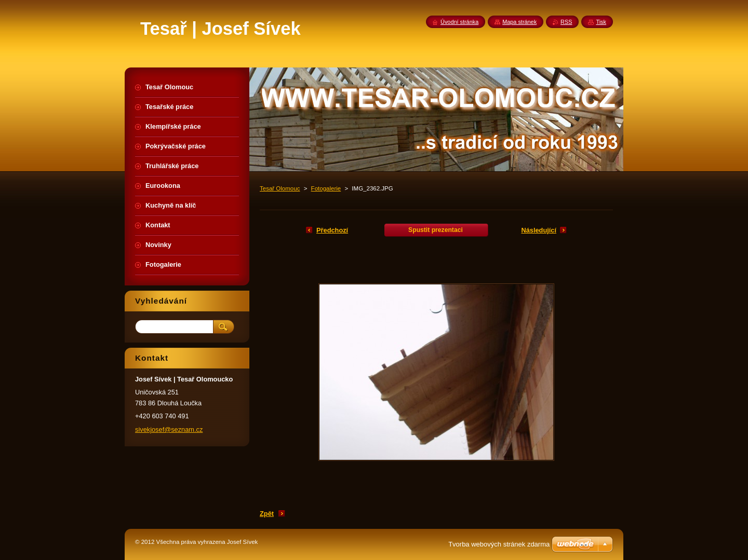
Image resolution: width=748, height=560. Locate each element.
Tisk (601, 22)
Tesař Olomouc (280, 188)
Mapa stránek (519, 22)
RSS (566, 22)
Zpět (267, 514)
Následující (539, 230)
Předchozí (332, 230)
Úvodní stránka (459, 22)
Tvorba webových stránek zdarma (499, 544)
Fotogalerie (326, 188)
